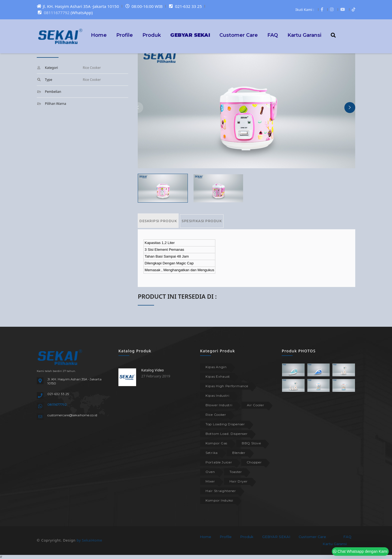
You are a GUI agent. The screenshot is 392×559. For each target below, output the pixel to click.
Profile (125, 35)
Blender (239, 453)
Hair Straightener (221, 491)
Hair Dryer (239, 481)
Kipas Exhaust (218, 376)
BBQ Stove (251, 443)
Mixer (210, 481)
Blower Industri (219, 405)
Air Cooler (256, 405)
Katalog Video (153, 370)
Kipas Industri (218, 395)
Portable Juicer (219, 462)
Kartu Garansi (304, 35)
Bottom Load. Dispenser (226, 434)
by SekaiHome (89, 540)
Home (99, 35)
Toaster (236, 472)
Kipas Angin (216, 367)
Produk (152, 35)
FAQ (273, 35)
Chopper (254, 462)
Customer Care (239, 35)
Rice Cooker (216, 415)
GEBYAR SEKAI (276, 537)
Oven (210, 472)
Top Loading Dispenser (225, 424)
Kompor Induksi (219, 500)
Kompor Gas (216, 443)
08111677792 (57, 13)
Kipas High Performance (227, 386)
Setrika (212, 453)
